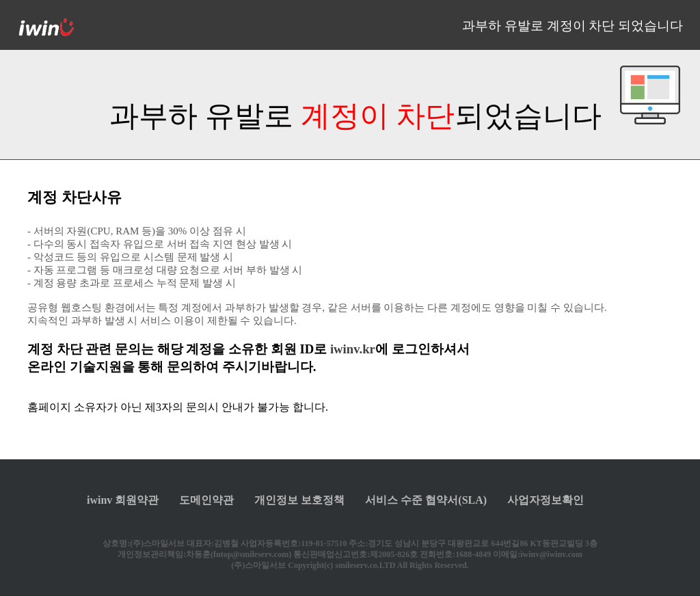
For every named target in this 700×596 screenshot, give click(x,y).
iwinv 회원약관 (123, 500)
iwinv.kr (353, 349)
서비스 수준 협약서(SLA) (426, 500)
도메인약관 (206, 500)
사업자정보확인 (546, 500)
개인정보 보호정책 (299, 500)
